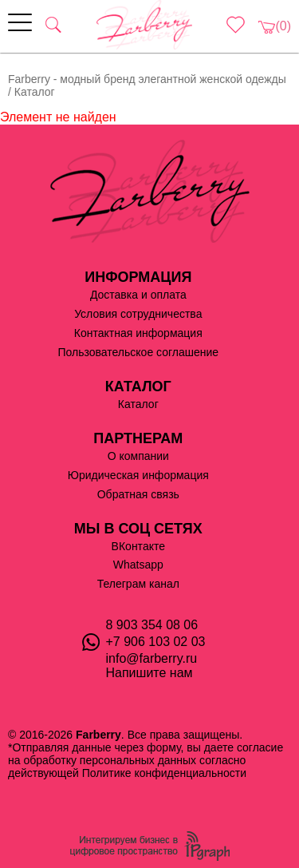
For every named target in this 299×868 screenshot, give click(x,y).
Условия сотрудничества (138, 314)
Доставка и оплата (138, 295)
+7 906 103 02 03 (156, 642)
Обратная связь (138, 494)
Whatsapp (138, 565)
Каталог (138, 404)
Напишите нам (149, 673)
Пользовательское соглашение (138, 352)
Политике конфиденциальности (164, 773)
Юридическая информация (138, 475)
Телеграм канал (138, 584)
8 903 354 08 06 (152, 625)
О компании (138, 456)
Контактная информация (138, 333)
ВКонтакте (138, 546)
